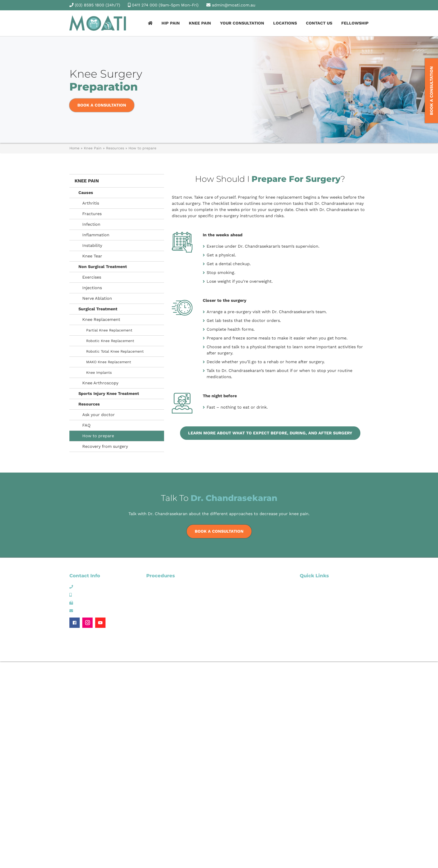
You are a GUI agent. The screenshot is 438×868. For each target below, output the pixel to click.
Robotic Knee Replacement (110, 341)
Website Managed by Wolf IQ (345, 655)
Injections (92, 288)
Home (74, 148)
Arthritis (91, 203)
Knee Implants (99, 372)
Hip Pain (171, 23)
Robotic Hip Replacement (169, 605)
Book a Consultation (102, 105)
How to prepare (98, 436)
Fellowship (355, 23)
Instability (92, 245)
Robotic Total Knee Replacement (115, 351)
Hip (303, 587)
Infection (91, 224)
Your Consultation (242, 23)
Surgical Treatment (98, 309)
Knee (304, 593)
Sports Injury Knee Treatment (109, 394)
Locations (285, 23)
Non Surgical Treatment (103, 267)
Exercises (92, 277)
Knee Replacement (101, 319)
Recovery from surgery (105, 446)
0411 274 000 (145, 5)
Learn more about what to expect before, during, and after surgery (270, 433)
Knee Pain (200, 23)
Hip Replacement (161, 599)
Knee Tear (92, 256)
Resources (115, 148)
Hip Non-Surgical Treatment (171, 587)
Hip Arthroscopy (160, 593)
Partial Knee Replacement (109, 330)
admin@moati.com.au (234, 5)
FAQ (86, 425)
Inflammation (96, 235)
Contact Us (319, 23)
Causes (86, 193)
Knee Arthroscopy (100, 383)
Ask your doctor (99, 415)
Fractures (92, 214)
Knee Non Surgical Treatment (249, 576)
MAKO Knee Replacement (109, 362)
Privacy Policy (358, 650)
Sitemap (337, 650)
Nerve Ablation (97, 298)
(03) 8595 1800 (90, 5)
